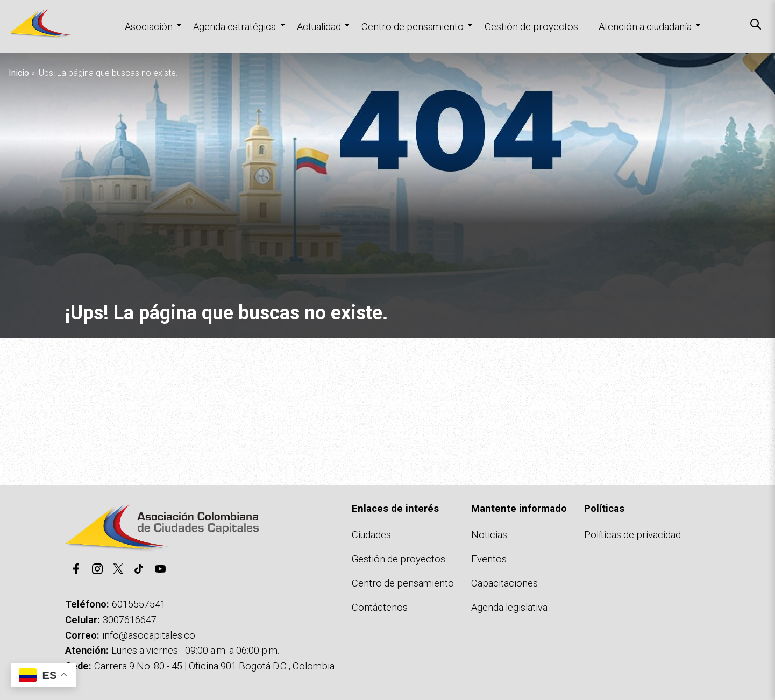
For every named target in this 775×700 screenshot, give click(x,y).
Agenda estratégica (234, 27)
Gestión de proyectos (531, 27)
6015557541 (139, 604)
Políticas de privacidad (632, 535)
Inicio (19, 73)
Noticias (489, 535)
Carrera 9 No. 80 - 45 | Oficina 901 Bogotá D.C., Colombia (214, 666)
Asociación (149, 27)
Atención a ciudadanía (645, 27)
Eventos (489, 559)
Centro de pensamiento (413, 27)
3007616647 (130, 620)
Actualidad (319, 27)
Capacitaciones (504, 583)
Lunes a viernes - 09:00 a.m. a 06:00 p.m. (195, 650)
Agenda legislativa (509, 607)
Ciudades (371, 535)
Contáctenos (380, 607)
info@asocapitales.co (149, 635)
